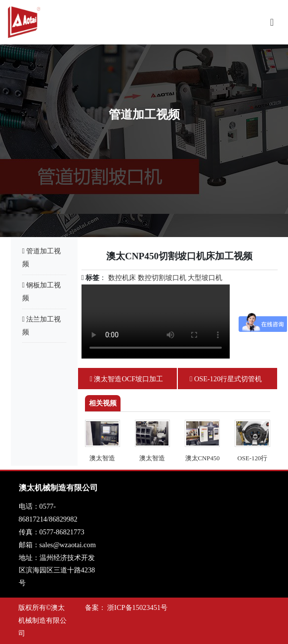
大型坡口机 (205, 278)
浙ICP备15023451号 (137, 607)
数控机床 (122, 278)
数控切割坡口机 (162, 278)
